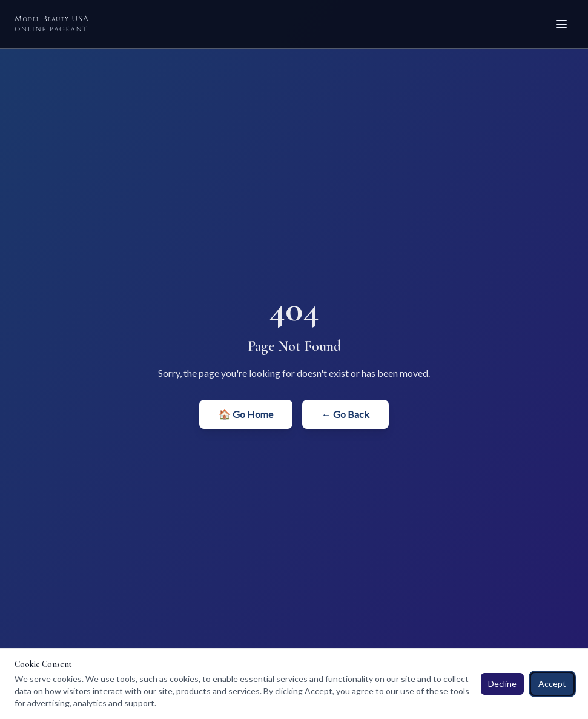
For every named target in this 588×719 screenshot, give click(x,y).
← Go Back (345, 414)
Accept (552, 684)
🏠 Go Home (246, 414)
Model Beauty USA (52, 24)
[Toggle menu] (561, 24)
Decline (502, 684)
